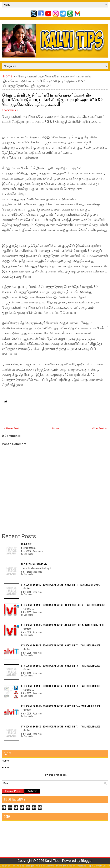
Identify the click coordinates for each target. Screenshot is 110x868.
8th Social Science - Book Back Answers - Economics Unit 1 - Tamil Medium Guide (63, 625)
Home (8, 76)
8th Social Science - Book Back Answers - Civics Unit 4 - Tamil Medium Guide (61, 706)
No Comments (27, 554)
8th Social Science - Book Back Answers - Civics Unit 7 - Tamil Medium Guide (61, 645)
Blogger (62, 775)
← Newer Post (11, 428)
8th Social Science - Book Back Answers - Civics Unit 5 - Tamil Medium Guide (61, 686)
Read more (38, 551)
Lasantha (50, 866)
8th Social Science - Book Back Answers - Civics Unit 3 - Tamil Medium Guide (61, 726)
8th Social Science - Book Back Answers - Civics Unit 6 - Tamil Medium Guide (61, 666)
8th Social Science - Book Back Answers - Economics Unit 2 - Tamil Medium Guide (63, 605)
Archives (32, 791)
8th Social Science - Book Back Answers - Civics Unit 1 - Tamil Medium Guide (60, 585)
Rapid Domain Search (99, 866)
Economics (27, 544)
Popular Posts (13, 791)
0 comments (9, 110)
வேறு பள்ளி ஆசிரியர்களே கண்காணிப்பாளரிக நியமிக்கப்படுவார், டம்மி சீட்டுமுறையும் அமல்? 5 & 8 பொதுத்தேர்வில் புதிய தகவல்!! (53, 99)
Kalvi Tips (52, 861)
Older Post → (100, 428)
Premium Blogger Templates (71, 866)
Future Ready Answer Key (34, 564)
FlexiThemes (17, 866)
